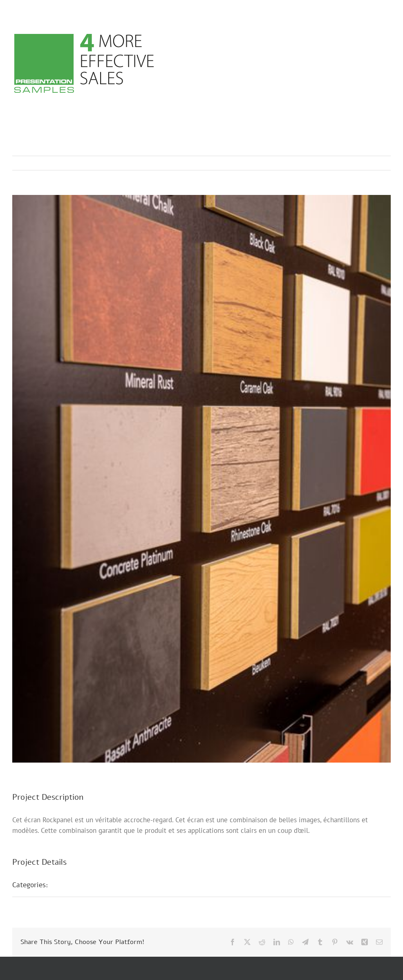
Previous (349, 163)
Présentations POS (87, 885)
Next (377, 163)
